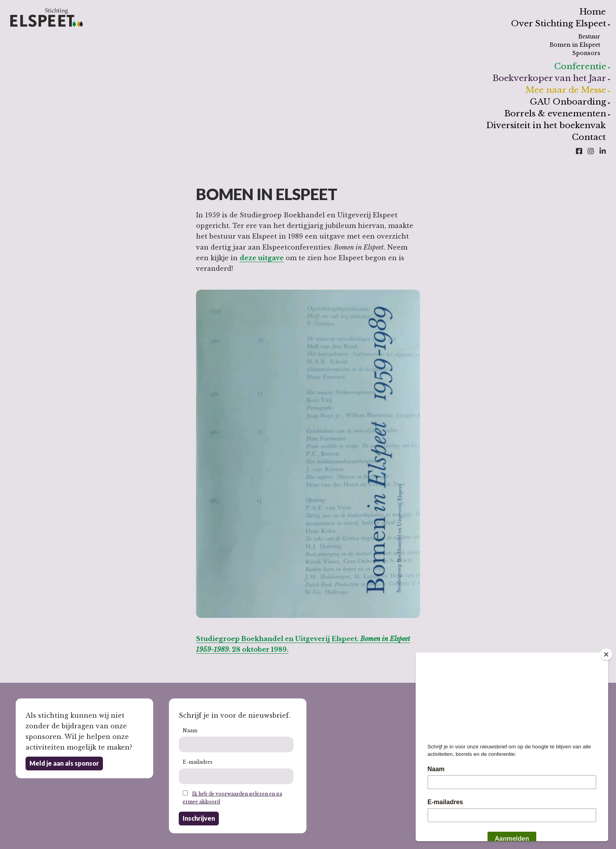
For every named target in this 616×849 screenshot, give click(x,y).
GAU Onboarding (568, 102)
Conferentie (580, 66)
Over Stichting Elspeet (558, 24)
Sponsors (586, 53)
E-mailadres (198, 762)
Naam (190, 730)
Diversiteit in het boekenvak (546, 125)
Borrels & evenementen (555, 114)
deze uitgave (262, 258)
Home (593, 12)
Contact (589, 137)
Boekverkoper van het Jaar (549, 78)
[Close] (606, 654)
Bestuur (589, 37)
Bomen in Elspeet (575, 45)
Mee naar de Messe (566, 90)
